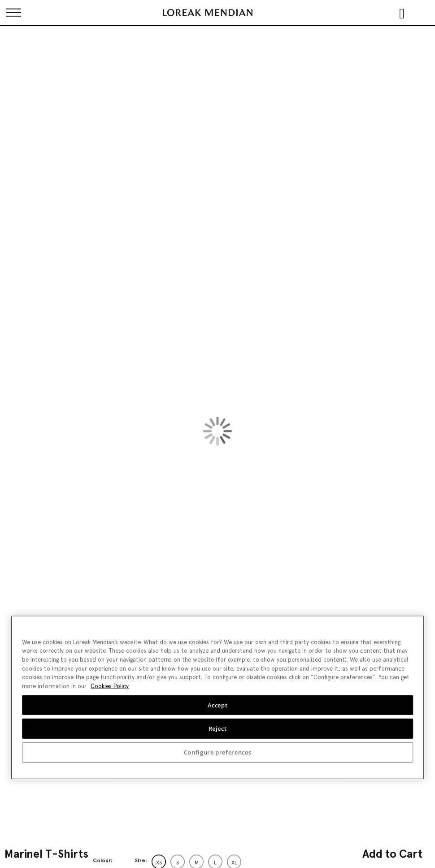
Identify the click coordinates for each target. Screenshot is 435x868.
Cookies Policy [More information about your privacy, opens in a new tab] (110, 686)
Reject (218, 728)
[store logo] (208, 13)
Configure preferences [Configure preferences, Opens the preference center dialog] (218, 752)
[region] (217, 697)
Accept (218, 705)
